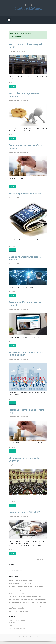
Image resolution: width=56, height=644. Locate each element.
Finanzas (13, 292)
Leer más (12, 86)
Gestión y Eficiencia (28, 9)
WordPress (37, 637)
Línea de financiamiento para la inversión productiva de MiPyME (25, 597)
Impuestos (13, 83)
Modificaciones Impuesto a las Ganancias (19, 611)
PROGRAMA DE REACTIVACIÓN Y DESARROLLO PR (26, 354)
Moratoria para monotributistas (25, 194)
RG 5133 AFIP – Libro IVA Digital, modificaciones (21, 581)
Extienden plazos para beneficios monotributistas (21, 591)
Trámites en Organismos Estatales (17, 621)
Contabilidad (12, 622)
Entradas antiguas (41, 560)
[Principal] (9, 20)
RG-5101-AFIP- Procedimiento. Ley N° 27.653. (20, 584)
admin (23, 51)
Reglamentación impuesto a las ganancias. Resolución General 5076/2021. (28, 600)
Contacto (11, 630)
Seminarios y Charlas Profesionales (17, 629)
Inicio (10, 28)
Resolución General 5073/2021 (25, 512)
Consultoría (11, 627)
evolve (18, 637)
